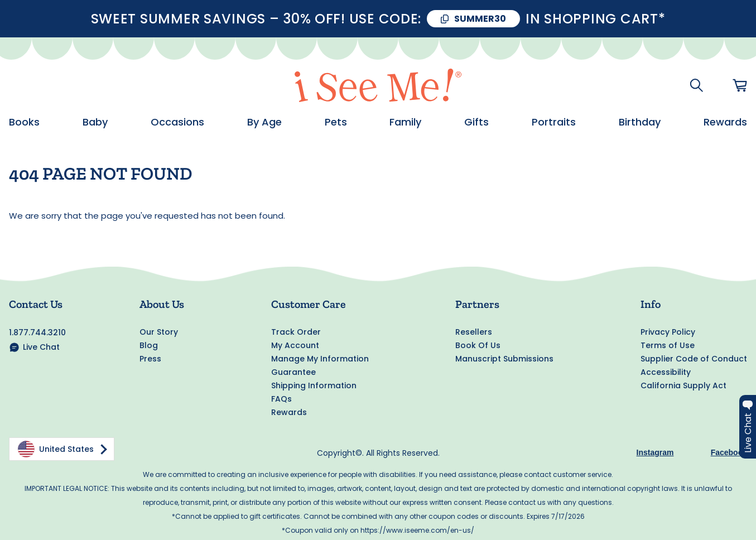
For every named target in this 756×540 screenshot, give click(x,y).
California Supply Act (683, 385)
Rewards (725, 122)
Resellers (474, 332)
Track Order (296, 332)
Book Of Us (478, 345)
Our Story (159, 332)
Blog (149, 345)
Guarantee (293, 372)
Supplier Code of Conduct (694, 359)
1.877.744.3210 (37, 332)
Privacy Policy (668, 332)
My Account (295, 345)
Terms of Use (668, 345)
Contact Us (36, 304)
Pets (336, 122)
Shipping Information (314, 385)
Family (405, 122)
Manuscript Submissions (504, 359)
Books (24, 122)
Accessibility (666, 372)
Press (150, 359)
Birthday (640, 122)
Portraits (554, 122)
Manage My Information (320, 359)
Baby (95, 122)
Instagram (655, 452)
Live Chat (41, 347)
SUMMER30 (480, 19)
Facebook (729, 452)
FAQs (281, 399)
